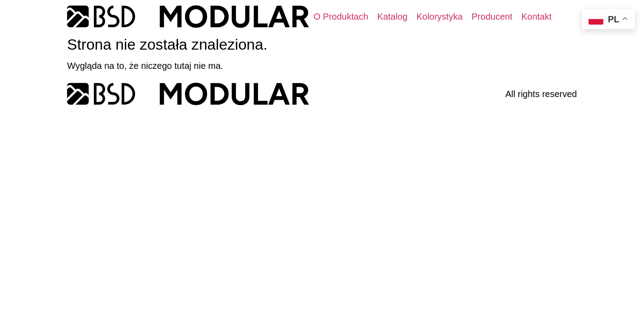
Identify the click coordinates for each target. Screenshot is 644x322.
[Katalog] (392, 17)
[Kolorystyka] (439, 17)
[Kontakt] (537, 17)
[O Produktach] (341, 17)
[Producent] (492, 17)
